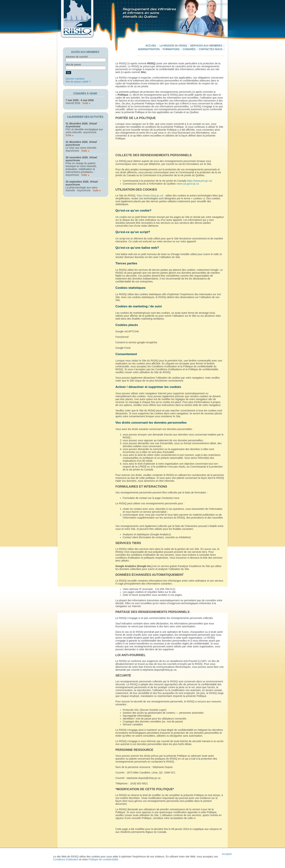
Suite (86, 103)
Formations (171, 49)
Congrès (189, 49)
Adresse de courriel (77, 57)
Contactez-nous (211, 49)
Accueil (151, 46)
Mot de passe (73, 64)
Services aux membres (206, 46)
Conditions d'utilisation (66, 859)
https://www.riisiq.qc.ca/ (150, 196)
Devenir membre (75, 79)
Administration (149, 49)
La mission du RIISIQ (173, 46)
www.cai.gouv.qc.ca (188, 184)
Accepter (227, 854)
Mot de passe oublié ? (78, 82)
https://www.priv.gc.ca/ (199, 181)
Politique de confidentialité (103, 859)
